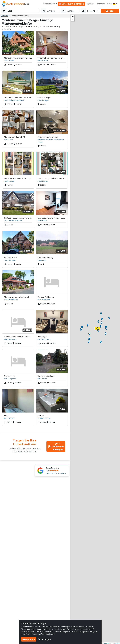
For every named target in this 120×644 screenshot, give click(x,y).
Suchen (110, 11)
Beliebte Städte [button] (49, 4)
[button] (101, 314)
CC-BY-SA (106, 643)
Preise (109, 4)
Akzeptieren (29, 639)
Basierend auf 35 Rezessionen (56, 473)
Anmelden (101, 4)
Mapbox (117, 643)
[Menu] (115, 4)
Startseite (5, 16)
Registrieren (91, 4)
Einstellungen (44, 639)
